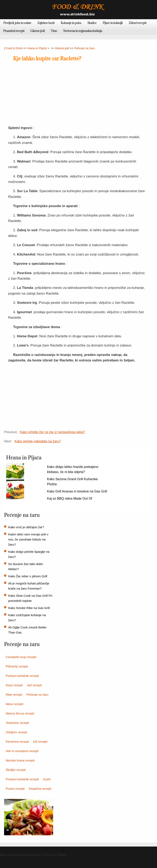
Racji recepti (14, 685)
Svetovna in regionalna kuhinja (83, 31)
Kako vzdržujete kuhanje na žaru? (27, 618)
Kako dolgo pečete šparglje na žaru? (29, 554)
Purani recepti (15, 789)
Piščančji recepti (17, 666)
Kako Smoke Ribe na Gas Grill (29, 608)
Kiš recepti (40, 742)
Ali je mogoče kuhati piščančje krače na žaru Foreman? (29, 586)
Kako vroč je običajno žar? (26, 527)
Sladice (92, 23)
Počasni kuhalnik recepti (22, 676)
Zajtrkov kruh (46, 23)
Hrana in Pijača (37, 48)
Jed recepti (34, 685)
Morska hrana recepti (20, 760)
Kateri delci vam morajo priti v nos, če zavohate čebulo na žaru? (28, 539)
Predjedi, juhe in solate (17, 23)
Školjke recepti (16, 770)
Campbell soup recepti (21, 657)
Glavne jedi (38, 31)
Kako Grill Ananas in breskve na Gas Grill (77, 491)
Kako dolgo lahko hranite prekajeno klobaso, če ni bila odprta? (73, 469)
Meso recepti (15, 704)
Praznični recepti (14, 31)
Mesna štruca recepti (20, 713)
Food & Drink (14, 48)
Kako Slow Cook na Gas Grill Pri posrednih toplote (30, 598)
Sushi (47, 779)
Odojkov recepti (16, 732)
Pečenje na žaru (85, 48)
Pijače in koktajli (113, 23)
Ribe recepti (14, 695)
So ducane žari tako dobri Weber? (26, 566)
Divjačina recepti (40, 789)
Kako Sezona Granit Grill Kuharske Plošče (72, 482)
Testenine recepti (17, 723)
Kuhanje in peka (71, 23)
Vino (54, 31)
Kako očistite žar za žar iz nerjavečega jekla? (52, 432)
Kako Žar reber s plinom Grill (28, 576)
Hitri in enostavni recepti (22, 751)
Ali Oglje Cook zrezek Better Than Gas (27, 630)
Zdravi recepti (138, 23)
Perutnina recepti (17, 742)
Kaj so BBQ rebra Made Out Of (70, 498)
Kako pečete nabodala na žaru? (38, 441)
